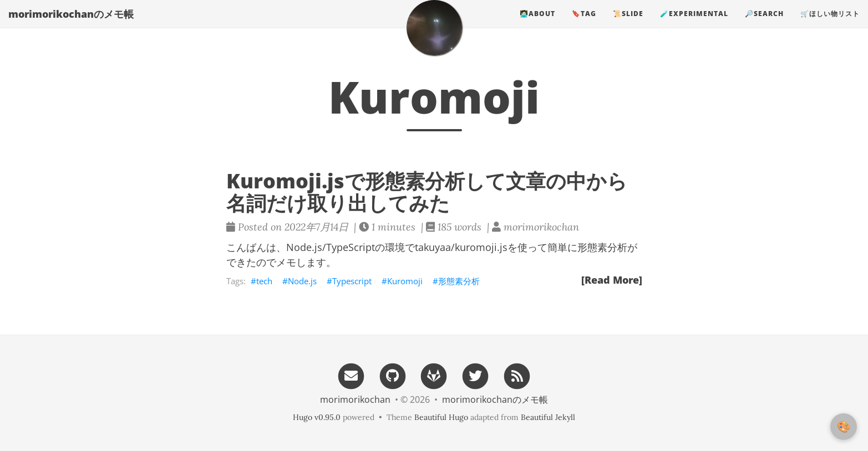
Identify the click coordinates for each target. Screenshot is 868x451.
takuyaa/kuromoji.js (461, 247)
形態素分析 (459, 281)
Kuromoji (405, 281)
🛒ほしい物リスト (830, 25)
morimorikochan (355, 399)
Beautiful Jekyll (548, 417)
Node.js (302, 281)
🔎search (764, 25)
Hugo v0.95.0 (317, 417)
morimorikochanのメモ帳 (71, 25)
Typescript (352, 281)
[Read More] (612, 280)
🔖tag (584, 25)
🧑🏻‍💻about (537, 25)
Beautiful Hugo (441, 417)
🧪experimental (694, 25)
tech (264, 281)
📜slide (628, 25)
